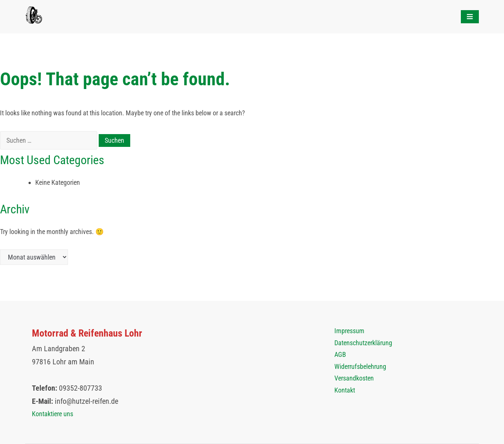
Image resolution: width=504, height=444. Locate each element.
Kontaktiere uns (53, 414)
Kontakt (345, 390)
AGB (340, 354)
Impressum (349, 331)
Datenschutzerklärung (363, 343)
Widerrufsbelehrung (360, 366)
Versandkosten (354, 378)
